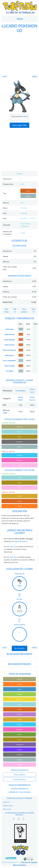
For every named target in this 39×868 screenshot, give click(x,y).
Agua (20, 689)
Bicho (20, 734)
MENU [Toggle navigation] (19, 19)
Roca (20, 437)
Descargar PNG (19, 125)
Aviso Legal (7, 809)
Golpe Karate (9, 334)
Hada (20, 465)
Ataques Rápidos (19, 775)
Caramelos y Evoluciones (19, 792)
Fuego (20, 506)
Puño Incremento (9, 350)
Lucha (28, 191)
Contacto (6, 802)
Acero (28, 196)
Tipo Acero (14, 557)
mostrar (24, 116)
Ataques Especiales (20, 779)
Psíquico (20, 460)
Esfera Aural (9, 345)
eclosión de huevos (20, 541)
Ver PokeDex (19, 648)
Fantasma (20, 744)
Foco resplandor (9, 360)
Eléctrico (19, 699)
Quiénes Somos (8, 805)
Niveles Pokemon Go (19, 785)
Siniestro (20, 442)
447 (4, 76)
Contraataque (9, 340)
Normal (20, 427)
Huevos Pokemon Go (19, 789)
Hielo (19, 432)
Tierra (19, 496)
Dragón (19, 750)
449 (35, 76)
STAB (5, 413)
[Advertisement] (19, 54)
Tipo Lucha (14, 546)
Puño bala (10, 329)
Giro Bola (10, 371)
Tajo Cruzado (10, 366)
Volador (19, 455)
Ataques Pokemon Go (20, 770)
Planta (19, 694)
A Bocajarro (9, 355)
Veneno (20, 714)
